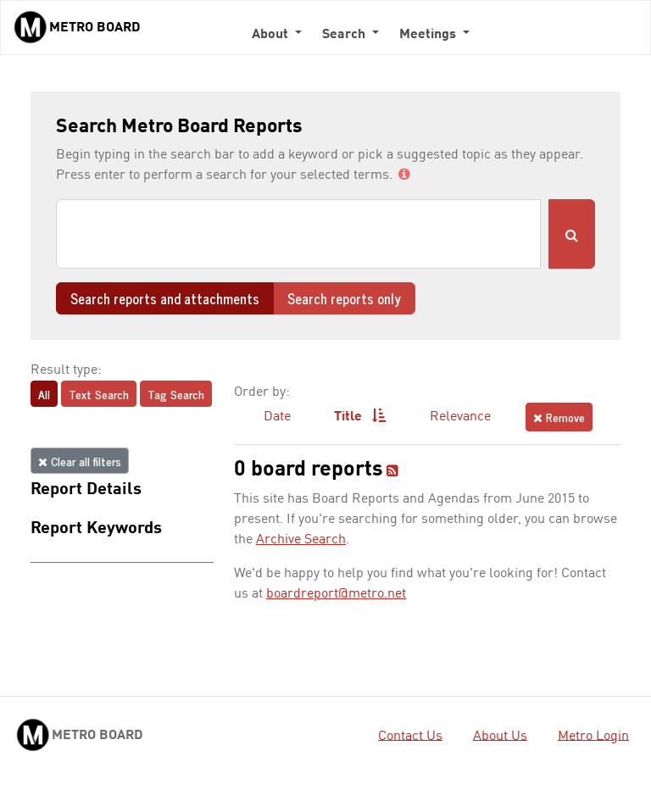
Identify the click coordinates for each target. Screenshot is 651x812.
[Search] (298, 234)
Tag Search (176, 394)
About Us (500, 736)
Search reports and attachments (165, 298)
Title (360, 416)
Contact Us (410, 736)
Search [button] (345, 35)
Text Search (99, 394)
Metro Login (593, 736)
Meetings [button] (429, 35)
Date (277, 417)
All (44, 394)
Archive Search (301, 540)
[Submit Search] (572, 234)
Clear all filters (80, 461)
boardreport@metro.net (336, 594)
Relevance (460, 417)
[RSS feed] (392, 472)
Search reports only (344, 298)
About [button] (272, 35)
